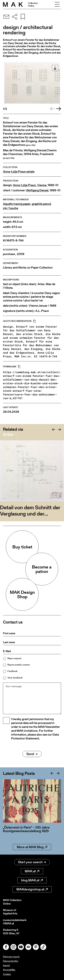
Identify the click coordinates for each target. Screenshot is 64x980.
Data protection (11, 961)
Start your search (32, 862)
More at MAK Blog (32, 847)
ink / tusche (11, 208)
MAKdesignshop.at (32, 889)
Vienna (42, 185)
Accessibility (9, 970)
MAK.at (32, 871)
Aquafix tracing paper (17, 204)
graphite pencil (41, 204)
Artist (8, 434)
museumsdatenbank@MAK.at (15, 922)
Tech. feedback (15, 678)
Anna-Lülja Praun (24, 185)
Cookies (7, 974)
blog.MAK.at (32, 880)
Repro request (14, 658)
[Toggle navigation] (57, 4)
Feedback (12, 671)
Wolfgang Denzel (37, 190)
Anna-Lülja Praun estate (19, 172)
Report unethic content (19, 665)
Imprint (6, 965)
